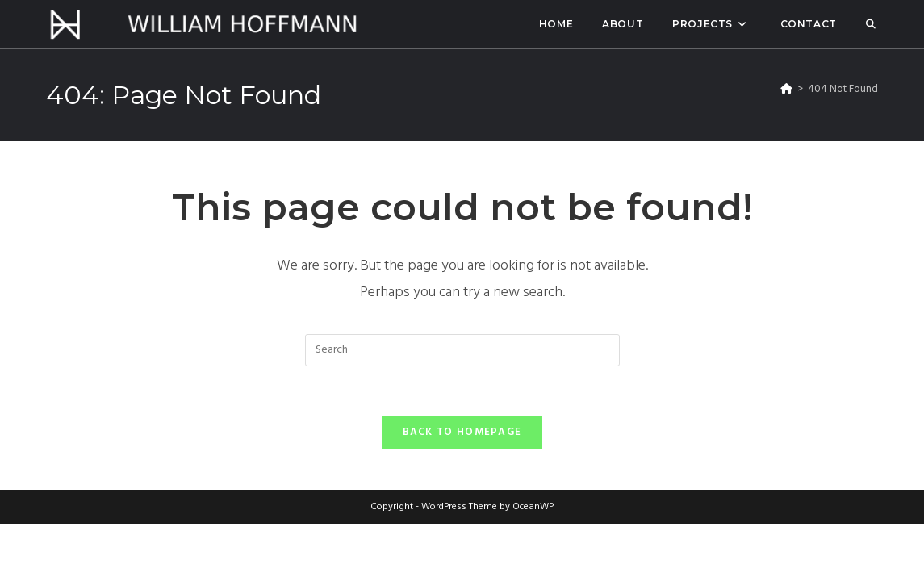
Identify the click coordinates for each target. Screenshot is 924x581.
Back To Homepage (462, 432)
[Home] (786, 89)
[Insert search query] (462, 350)
